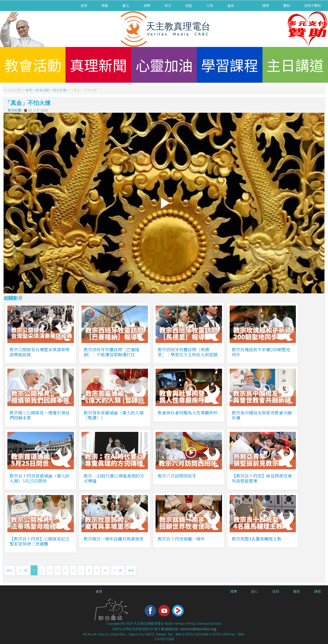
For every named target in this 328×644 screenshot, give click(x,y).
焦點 (105, 5)
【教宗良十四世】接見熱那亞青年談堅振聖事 (262, 478)
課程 (318, 591)
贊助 (287, 5)
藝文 (126, 5)
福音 (231, 5)
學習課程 (230, 65)
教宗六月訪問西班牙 (177, 476)
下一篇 (118, 570)
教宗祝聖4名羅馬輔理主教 (257, 539)
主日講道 (295, 65)
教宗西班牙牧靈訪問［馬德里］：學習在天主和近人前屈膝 (188, 352)
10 (106, 570)
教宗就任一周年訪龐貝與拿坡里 (114, 539)
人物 (210, 5)
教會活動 (33, 65)
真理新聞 (98, 65)
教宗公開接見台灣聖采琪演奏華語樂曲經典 (40, 352)
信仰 (276, 591)
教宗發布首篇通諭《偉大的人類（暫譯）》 (114, 415)
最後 (131, 570)
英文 (168, 5)
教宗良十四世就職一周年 (181, 539)
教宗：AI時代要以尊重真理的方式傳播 (114, 478)
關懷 (234, 591)
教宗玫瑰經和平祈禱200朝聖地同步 (261, 352)
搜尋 (266, 5)
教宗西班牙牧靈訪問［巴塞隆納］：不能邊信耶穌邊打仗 (111, 352)
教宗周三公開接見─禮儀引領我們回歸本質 (40, 415)
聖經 (297, 591)
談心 (255, 591)
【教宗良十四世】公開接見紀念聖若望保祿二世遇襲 (40, 541)
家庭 (189, 5)
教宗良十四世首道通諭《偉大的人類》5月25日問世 (40, 478)
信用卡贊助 (313, 5)
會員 (99, 591)
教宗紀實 (60, 90)
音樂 (147, 5)
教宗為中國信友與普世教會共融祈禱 (262, 415)
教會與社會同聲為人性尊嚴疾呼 (188, 413)
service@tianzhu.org (198, 629)
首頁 (84, 5)
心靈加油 (164, 65)
